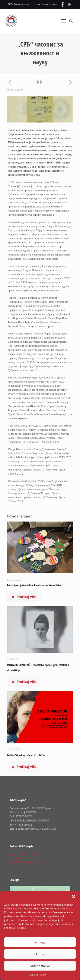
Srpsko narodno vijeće (24, 854)
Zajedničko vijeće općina (25, 862)
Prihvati (40, 942)
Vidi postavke (40, 966)
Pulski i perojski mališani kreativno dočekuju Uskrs (34, 585)
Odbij (40, 954)
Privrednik (16, 858)
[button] (74, 896)
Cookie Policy (38, 975)
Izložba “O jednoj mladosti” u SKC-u (26, 755)
